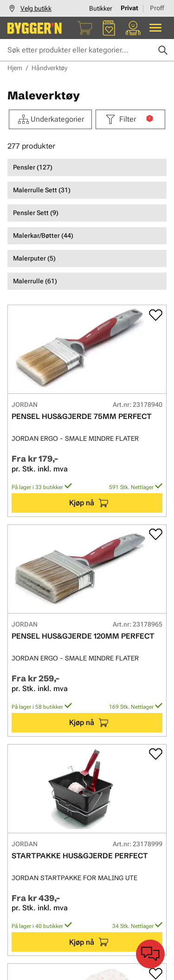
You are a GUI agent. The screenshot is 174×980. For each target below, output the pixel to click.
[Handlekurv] (85, 28)
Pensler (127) (33, 167)
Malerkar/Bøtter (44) (43, 235)
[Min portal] (133, 28)
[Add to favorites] (156, 315)
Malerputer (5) (34, 258)
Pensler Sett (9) (36, 213)
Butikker (101, 8)
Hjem (15, 68)
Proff (157, 8)
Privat (129, 8)
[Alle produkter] (155, 28)
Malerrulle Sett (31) (42, 190)
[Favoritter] (109, 28)
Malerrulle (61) (35, 281)
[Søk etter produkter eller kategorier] (87, 50)
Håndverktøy (49, 68)
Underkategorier (50, 119)
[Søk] (163, 50)
